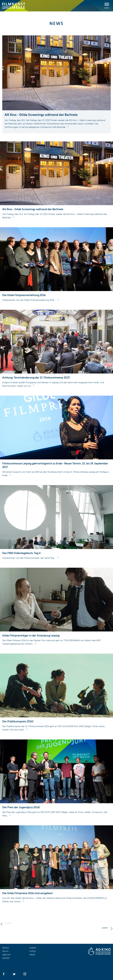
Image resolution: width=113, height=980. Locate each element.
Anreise (33, 948)
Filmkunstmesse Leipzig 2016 (14, 6)
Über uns (6, 955)
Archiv (5, 951)
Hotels (33, 951)
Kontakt (6, 958)
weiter (105, 928)
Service (6, 948)
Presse (32, 955)
